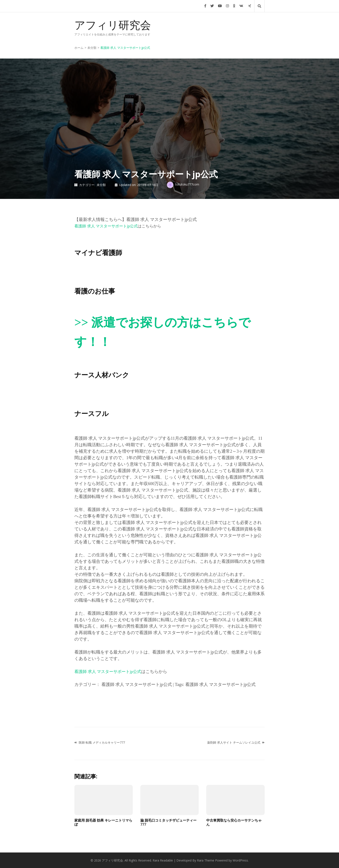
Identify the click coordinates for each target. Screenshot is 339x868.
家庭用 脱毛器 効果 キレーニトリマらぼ (103, 822)
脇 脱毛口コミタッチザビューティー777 (168, 822)
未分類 (101, 185)
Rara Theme (206, 860)
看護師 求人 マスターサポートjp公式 (106, 226)
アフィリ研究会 (113, 25)
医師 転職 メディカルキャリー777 (102, 742)
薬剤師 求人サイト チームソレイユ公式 (234, 742)
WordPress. (241, 860)
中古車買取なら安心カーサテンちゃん (234, 822)
